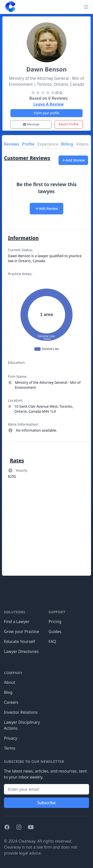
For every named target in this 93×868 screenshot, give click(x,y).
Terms (10, 748)
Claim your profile (46, 113)
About (10, 682)
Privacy (11, 738)
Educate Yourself (19, 641)
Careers (11, 702)
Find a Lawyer (17, 622)
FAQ (52, 641)
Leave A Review (48, 104)
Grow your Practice (22, 631)
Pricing (55, 622)
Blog (8, 692)
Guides (55, 631)
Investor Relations (21, 712)
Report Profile (69, 124)
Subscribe (46, 803)
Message (31, 124)
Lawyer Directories (21, 651)
